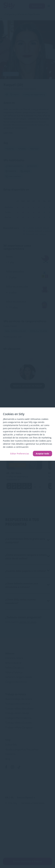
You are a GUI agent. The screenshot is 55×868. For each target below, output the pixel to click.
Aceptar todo (42, 454)
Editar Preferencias (20, 454)
